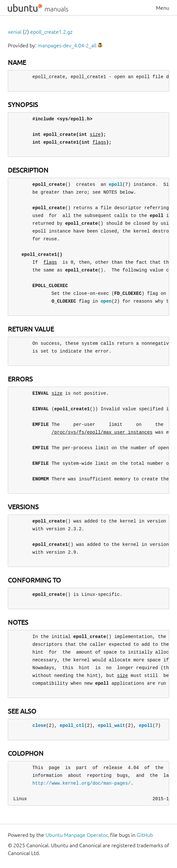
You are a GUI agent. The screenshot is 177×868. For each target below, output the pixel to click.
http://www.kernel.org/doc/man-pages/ (82, 783)
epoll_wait (111, 725)
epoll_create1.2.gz (51, 32)
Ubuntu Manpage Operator (76, 835)
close (39, 725)
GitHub (145, 835)
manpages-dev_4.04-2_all (67, 45)
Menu (163, 8)
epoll (116, 184)
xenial (15, 32)
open (106, 301)
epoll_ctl (72, 725)
